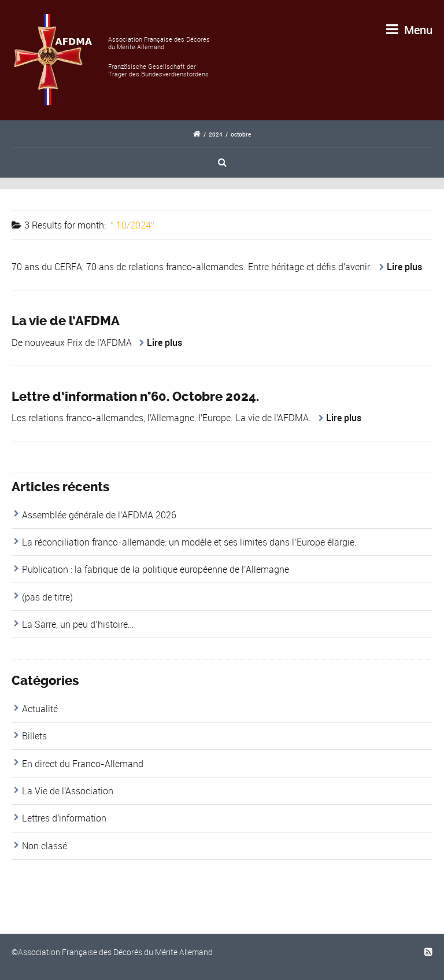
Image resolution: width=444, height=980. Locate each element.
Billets (34, 736)
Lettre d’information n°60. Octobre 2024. (135, 397)
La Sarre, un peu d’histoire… (78, 624)
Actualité (40, 709)
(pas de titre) (47, 597)
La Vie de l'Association (68, 791)
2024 (216, 134)
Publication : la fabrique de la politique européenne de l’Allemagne (156, 569)
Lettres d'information (64, 818)
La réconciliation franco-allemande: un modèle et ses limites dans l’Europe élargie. (189, 542)
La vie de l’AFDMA (66, 321)
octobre (241, 134)
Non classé (45, 846)
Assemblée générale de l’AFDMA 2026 (99, 515)
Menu (409, 30)
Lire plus (404, 267)
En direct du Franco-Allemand (83, 764)
